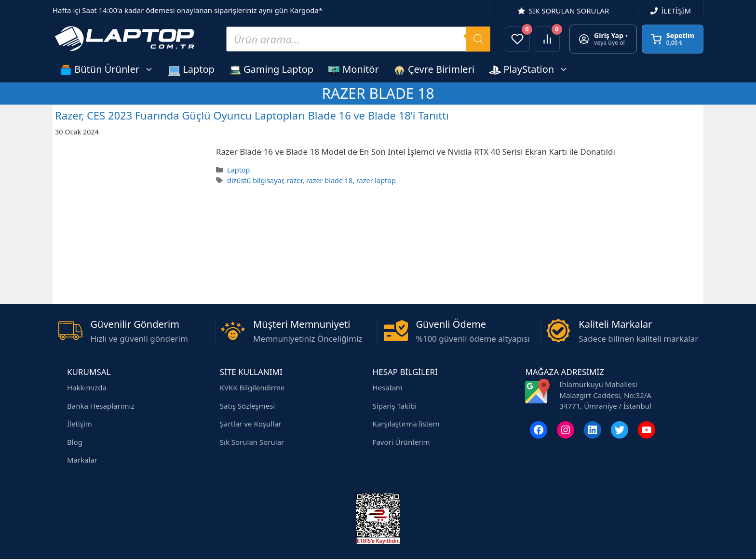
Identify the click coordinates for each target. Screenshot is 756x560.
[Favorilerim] (517, 39)
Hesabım (388, 387)
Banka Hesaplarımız (101, 406)
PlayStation (532, 69)
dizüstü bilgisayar (255, 180)
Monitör (353, 69)
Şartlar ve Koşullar (251, 424)
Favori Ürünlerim (401, 442)
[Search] (478, 39)
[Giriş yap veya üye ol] (603, 39)
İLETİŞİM (676, 11)
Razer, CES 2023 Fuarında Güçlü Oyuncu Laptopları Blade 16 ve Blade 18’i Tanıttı (252, 115)
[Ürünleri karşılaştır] (547, 39)
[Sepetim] (673, 39)
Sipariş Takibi (395, 406)
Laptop (191, 69)
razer (295, 180)
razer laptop (376, 180)
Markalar (82, 460)
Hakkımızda (87, 387)
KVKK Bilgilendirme (252, 387)
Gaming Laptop (271, 69)
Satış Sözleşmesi (247, 406)
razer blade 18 (329, 180)
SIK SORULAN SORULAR (569, 11)
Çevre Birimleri (434, 69)
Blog (75, 442)
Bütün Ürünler (110, 69)
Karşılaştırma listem (406, 424)
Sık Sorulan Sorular (252, 442)
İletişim (80, 424)
